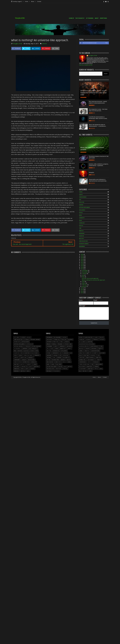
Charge (20, 355)
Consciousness (83, 197)
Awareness (25, 348)
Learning (55, 355)
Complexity (31, 357)
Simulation (82, 353)
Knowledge (82, 233)
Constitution (17, 362)
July (83, 275)
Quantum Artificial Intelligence (87, 344)
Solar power (102, 353)
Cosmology (82, 223)
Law (71, 353)
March (84, 283)
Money (48, 364)
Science (81, 351)
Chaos (15, 355)
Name (81, 300)
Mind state (58, 362)
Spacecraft (93, 355)
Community (82, 218)
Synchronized (82, 362)
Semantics (87, 351)
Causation (27, 353)
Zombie (90, 371)
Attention (27, 346)
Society (81, 194)
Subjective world (90, 357)
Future (66, 344)
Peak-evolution (50, 369)
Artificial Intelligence (85, 207)
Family (61, 342)
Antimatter (17, 342)
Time (80, 228)
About (33, 1)
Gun (48, 348)
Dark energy (17, 367)
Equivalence (49, 339)
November (85, 272)
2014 (82, 291)
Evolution (82, 202)
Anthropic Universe (84, 244)
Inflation (49, 351)
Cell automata (35, 353)
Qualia (84, 342)
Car (22, 353)
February (85, 285)
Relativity (82, 239)
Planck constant (89, 337)
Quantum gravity (95, 346)
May (83, 277)
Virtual (96, 369)
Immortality (63, 348)
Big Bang (20, 351)
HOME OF (71, 18)
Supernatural (82, 360)
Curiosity (29, 364)
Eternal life (57, 339)
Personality (49, 371)
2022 (82, 261)
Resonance (94, 348)
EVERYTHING (103, 18)
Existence (70, 339)
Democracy (37, 367)
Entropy (65, 337)
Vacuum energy (83, 369)
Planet (96, 337)
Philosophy (57, 371)
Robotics (81, 231)
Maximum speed (55, 360)
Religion (88, 348)
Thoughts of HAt (93, 56)
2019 (82, 266)
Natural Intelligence (52, 367)
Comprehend (17, 360)
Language (66, 353)
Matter (48, 360)
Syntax (89, 362)
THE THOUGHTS (80, 18)
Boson (32, 351)
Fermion (48, 344)
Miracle (64, 362)
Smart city (89, 353)
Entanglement (58, 337)
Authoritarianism (36, 346)
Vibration (90, 369)
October (85, 274)
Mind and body (50, 362)
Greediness (62, 346)
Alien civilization (83, 241)
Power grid (82, 339)
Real (102, 346)
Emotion (23, 371)
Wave (101, 369)
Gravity (56, 346)
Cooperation (26, 362)
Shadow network (95, 351)
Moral (53, 364)
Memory (69, 360)
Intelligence (82, 210)
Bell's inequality (33, 348)
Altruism (26, 339)
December (85, 270)
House (52, 348)
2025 (82, 256)
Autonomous (17, 348)
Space (80, 220)
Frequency (60, 344)
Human (81, 192)
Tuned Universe (99, 364)
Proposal (96, 339)
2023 (82, 259)
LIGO (61, 353)
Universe (44, 44)
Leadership (49, 355)
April (84, 282)
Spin (99, 355)
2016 (82, 288)
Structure (82, 357)
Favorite (67, 342)
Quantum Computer (84, 346)
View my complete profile (86, 65)
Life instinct (66, 355)
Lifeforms (49, 357)
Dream (22, 369)
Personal (65, 369)
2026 (82, 254)
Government (50, 346)
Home (27, 1)
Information (56, 351)
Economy (32, 369)
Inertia (70, 348)
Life (60, 355)
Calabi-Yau (17, 353)
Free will (54, 344)
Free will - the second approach (90, 278)
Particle (70, 367)
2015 (82, 290)
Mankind (59, 357)
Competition (23, 357)
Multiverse (59, 364)
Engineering (82, 246)
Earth (27, 369)
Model (69, 362)
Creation (16, 364)
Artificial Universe (18, 346)
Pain (65, 367)
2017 (82, 269)
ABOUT (97, 18)
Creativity (23, 364)
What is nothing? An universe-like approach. (94, 280)
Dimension (17, 369)
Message (83, 306)
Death (31, 367)
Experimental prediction (52, 342)
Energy (28, 371)
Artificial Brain (25, 342)
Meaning (63, 360)
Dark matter (25, 367)
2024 (82, 258)
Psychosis (102, 339)
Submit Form (94, 323)
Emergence (16, 371)
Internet (49, 353)
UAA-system (82, 367)
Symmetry (99, 360)
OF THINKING (90, 18)
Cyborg (35, 364)
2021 (82, 262)
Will (80, 371)
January (84, 286)
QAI (80, 342)
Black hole (26, 351)
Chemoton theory (28, 355)
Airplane (29, 337)
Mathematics (66, 357)
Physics (81, 213)
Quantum (81, 236)
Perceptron (59, 369)
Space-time (86, 355)
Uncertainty (90, 367)
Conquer (24, 360)
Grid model (69, 346)
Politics (81, 226)
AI (14, 337)
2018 (82, 267)
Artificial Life (30, 344)
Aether (23, 337)
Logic (54, 357)
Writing (85, 371)
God (80, 200)
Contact (39, 1)
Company (16, 357)
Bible (15, 351)
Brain (80, 215)
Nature (60, 367)
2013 (82, 293)
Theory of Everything (84, 364)
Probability (89, 339)
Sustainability (91, 360)
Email (96, 300)
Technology (96, 362)
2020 (82, 264)
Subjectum (98, 357)
